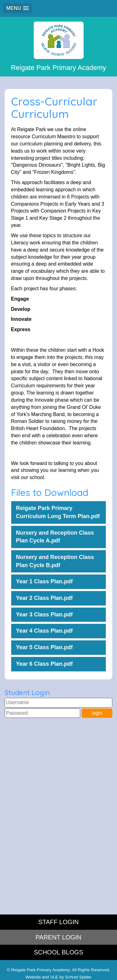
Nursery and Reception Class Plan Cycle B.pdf (55, 561)
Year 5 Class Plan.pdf (44, 647)
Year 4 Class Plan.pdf (44, 631)
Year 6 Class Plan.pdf (44, 664)
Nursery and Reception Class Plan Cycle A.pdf (55, 537)
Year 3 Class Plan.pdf (44, 615)
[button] (17, 8)
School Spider (78, 977)
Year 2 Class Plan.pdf (44, 598)
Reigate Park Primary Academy (59, 47)
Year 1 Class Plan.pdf (44, 581)
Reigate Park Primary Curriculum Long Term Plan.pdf (58, 512)
